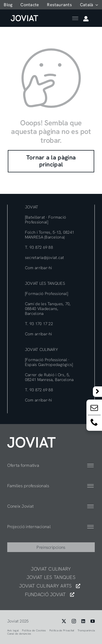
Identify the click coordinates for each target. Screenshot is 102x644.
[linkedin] (83, 621)
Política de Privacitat (62, 630)
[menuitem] (89, 5)
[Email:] (94, 409)
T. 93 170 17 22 (39, 324)
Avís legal (13, 630)
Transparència (86, 630)
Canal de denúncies (19, 634)
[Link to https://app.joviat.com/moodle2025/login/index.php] (86, 19)
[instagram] (74, 621)
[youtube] (93, 621)
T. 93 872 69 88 (39, 247)
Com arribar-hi (39, 268)
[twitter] (64, 621)
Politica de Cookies (34, 630)
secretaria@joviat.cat (45, 258)
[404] (31, 439)
